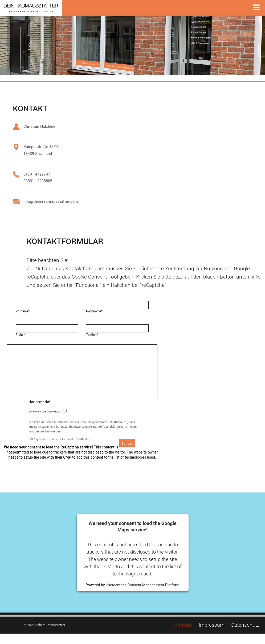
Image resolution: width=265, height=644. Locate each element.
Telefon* (92, 335)
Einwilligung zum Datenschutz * (45, 422)
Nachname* (94, 311)
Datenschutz (245, 635)
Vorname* (23, 311)
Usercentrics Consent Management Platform (143, 595)
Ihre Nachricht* (40, 413)
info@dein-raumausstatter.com (51, 202)
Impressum (212, 635)
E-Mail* (21, 335)
